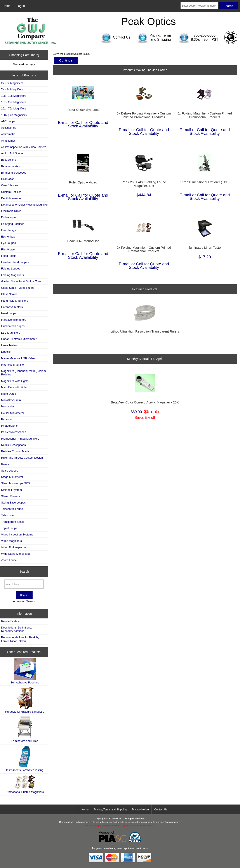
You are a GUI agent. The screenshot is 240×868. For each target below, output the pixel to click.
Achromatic (8, 134)
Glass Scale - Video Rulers (18, 288)
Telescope (7, 515)
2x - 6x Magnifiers (12, 83)
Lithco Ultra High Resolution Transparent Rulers (145, 331)
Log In (21, 6)
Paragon (6, 419)
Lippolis (6, 352)
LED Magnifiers (11, 333)
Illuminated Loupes (13, 326)
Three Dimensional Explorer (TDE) (205, 182)
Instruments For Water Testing (25, 759)
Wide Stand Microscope (16, 554)
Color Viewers (10, 185)
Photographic (9, 426)
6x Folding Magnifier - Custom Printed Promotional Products (205, 115)
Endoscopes (9, 217)
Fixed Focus (9, 256)
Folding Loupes (11, 268)
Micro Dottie (9, 394)
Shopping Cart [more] (24, 55)
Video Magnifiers (11, 541)
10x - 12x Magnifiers (14, 96)
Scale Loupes (10, 471)
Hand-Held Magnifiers (15, 301)
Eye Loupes (8, 243)
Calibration (8, 179)
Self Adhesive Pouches (25, 671)
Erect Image (9, 230)
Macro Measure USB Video (18, 358)
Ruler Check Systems (83, 110)
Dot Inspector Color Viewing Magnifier (24, 205)
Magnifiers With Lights (15, 381)
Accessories (9, 128)
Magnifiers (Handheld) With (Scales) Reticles (23, 373)
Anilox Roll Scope (12, 153)
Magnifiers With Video (15, 387)
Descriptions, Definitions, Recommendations (16, 629)
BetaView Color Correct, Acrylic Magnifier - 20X (145, 402)
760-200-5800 (205, 35)
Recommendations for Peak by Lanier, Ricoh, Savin (20, 639)
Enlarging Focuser (12, 224)
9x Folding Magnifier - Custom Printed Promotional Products (144, 249)
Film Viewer (8, 249)
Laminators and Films (25, 729)
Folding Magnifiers (12, 275)
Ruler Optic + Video (83, 182)
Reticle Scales (10, 621)
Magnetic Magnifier (13, 365)
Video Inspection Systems (17, 534)
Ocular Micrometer (13, 413)
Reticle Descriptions (13, 445)
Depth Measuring (12, 198)
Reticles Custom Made (15, 451)
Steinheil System (11, 490)
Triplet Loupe (9, 528)
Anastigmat (8, 141)
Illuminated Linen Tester (205, 248)
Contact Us (161, 810)
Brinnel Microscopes (14, 173)
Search (24, 572)
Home (6, 6)
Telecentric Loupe (12, 509)
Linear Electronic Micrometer (19, 339)
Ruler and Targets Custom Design (22, 458)
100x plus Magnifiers (14, 115)
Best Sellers (9, 160)
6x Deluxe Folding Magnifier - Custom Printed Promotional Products (144, 115)
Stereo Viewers (10, 496)
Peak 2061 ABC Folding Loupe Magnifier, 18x (144, 184)
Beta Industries (10, 166)
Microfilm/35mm (11, 400)
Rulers (5, 464)
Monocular (8, 406)
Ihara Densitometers (14, 320)
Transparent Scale (12, 522)
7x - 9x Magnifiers (12, 89)
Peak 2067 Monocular (83, 241)
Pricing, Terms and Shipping (110, 810)
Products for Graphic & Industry (25, 700)
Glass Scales (9, 294)
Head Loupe (9, 313)
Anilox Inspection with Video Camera (24, 147)
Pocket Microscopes (14, 432)
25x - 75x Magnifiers (14, 108)
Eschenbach (9, 237)
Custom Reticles (11, 192)
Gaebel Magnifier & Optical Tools (21, 281)
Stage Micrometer (12, 477)
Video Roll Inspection (14, 547)
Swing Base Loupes (13, 503)
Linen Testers (9, 345)
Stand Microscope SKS (15, 483)
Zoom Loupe (9, 560)
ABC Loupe (8, 121)
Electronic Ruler (11, 211)
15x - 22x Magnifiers (14, 102)
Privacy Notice (140, 810)
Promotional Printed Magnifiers (20, 439)
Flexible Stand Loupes (15, 262)
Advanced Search (24, 601)
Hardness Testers (12, 307)
